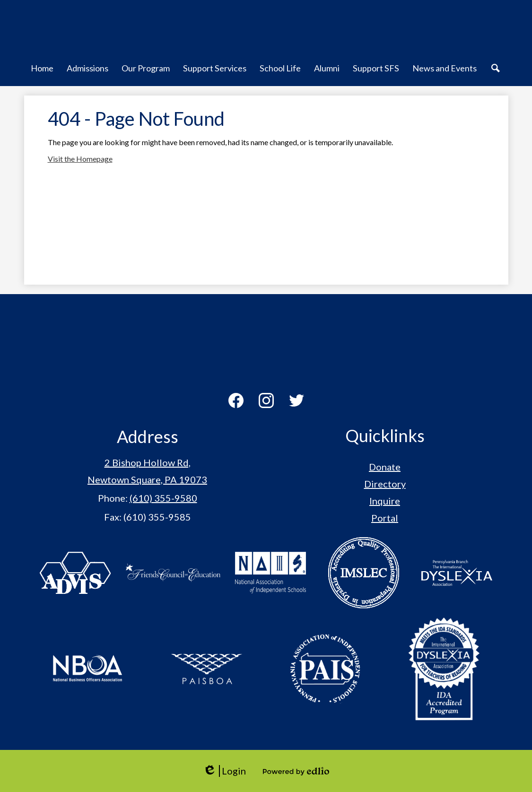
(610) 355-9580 (163, 498)
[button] (42, 73)
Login (224, 771)
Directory (385, 484)
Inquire (385, 501)
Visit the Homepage (80, 159)
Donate (385, 467)
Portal (385, 518)
